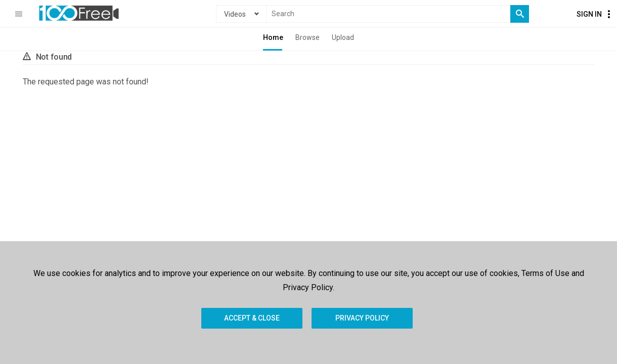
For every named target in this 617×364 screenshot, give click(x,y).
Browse (307, 37)
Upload (343, 37)
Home (273, 37)
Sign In (589, 14)
